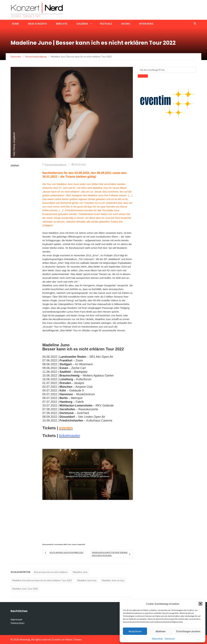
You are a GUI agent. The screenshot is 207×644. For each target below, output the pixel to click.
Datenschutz (157, 638)
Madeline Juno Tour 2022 (25, 589)
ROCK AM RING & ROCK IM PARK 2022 (67, 552)
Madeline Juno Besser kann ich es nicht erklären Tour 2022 (42, 580)
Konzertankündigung (56, 165)
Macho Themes (74, 639)
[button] (200, 604)
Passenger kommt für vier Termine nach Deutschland (110, 554)
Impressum (170, 638)
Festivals (106, 24)
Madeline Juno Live (87, 580)
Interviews (146, 24)
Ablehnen (161, 631)
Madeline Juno (80, 572)
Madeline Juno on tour (113, 580)
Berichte (62, 24)
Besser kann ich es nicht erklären (51, 572)
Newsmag (25, 639)
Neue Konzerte (37, 24)
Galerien (82, 24)
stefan (15, 165)
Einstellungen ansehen (188, 631)
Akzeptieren (135, 631)
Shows (126, 24)
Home (15, 24)
